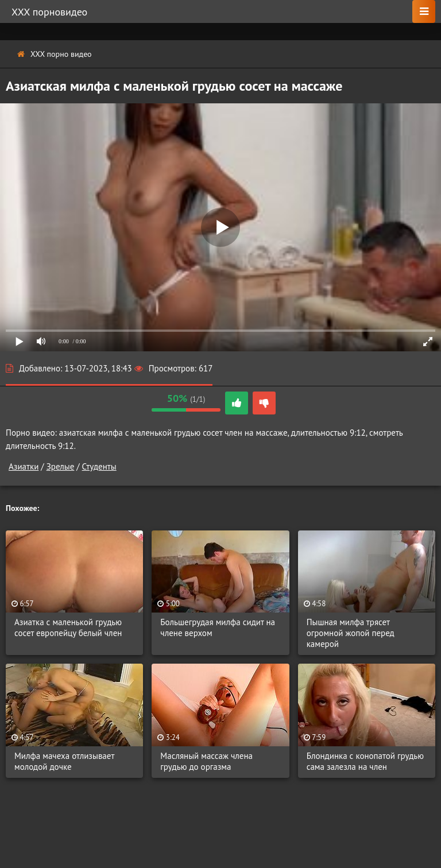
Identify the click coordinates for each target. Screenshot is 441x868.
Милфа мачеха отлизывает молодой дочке (64, 761)
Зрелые (61, 466)
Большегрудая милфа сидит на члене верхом (218, 627)
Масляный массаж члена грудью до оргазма (206, 761)
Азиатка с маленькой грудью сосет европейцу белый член (68, 627)
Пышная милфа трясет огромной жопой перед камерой (351, 633)
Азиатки (24, 466)
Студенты (99, 466)
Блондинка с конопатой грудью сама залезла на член (365, 761)
